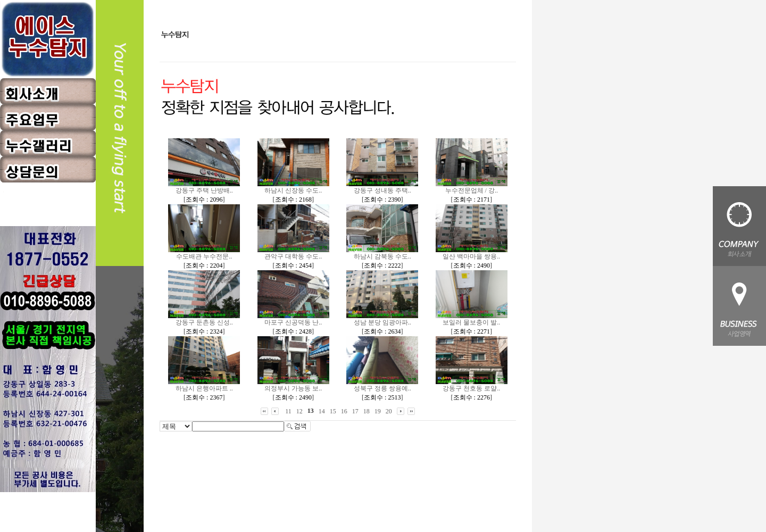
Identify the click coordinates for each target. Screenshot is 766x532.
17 (355, 411)
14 (322, 411)
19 (378, 411)
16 (344, 411)
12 (299, 411)
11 (288, 411)
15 (333, 411)
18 (367, 411)
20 (389, 411)
